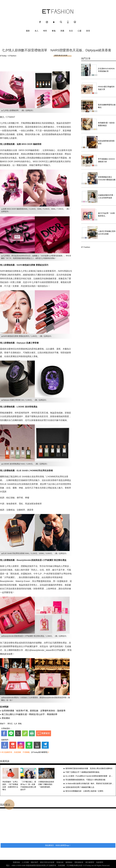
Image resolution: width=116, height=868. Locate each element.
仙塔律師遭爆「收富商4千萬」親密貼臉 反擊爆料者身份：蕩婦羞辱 (34, 711)
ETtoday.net (89, 865)
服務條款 (69, 862)
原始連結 (6, 718)
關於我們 (34, 862)
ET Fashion (58, 11)
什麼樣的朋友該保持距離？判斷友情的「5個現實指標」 (46, 784)
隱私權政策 (79, 862)
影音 (88, 31)
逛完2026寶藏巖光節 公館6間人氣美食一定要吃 (84, 791)
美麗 (62, 31)
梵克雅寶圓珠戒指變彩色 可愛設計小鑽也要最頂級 (85, 780)
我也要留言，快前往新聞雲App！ (58, 845)
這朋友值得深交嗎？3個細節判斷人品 (80, 787)
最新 (28, 31)
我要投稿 (16, 862)
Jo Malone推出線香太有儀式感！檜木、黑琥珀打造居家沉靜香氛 (89, 783)
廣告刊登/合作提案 (47, 862)
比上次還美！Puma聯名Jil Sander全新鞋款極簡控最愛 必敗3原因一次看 (89, 776)
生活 (71, 31)
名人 (37, 31)
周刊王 (10, 724)
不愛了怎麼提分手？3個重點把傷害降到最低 (82, 772)
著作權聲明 (90, 862)
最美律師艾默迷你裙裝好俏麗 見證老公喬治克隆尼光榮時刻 (89, 768)
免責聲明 (100, 862)
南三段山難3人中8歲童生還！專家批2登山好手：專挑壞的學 (29, 714)
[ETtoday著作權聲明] (39, 752)
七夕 (15, 724)
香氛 (20, 724)
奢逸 (54, 31)
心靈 (79, 31)
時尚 (45, 31)
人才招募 (25, 862)
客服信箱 (60, 862)
